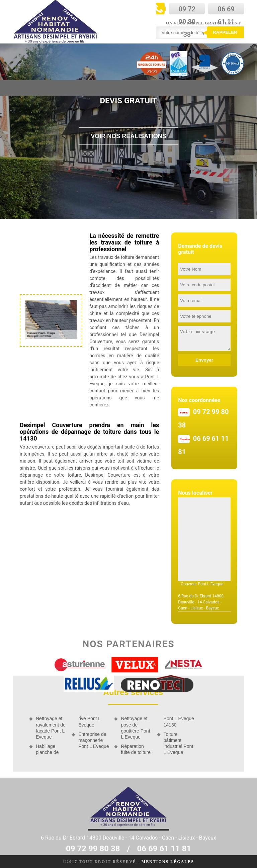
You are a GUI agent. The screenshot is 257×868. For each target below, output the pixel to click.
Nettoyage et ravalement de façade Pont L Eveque (51, 728)
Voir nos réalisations (128, 136)
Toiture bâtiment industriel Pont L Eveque (179, 743)
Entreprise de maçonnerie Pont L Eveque (94, 740)
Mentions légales (168, 862)
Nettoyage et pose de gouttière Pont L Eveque (135, 728)
